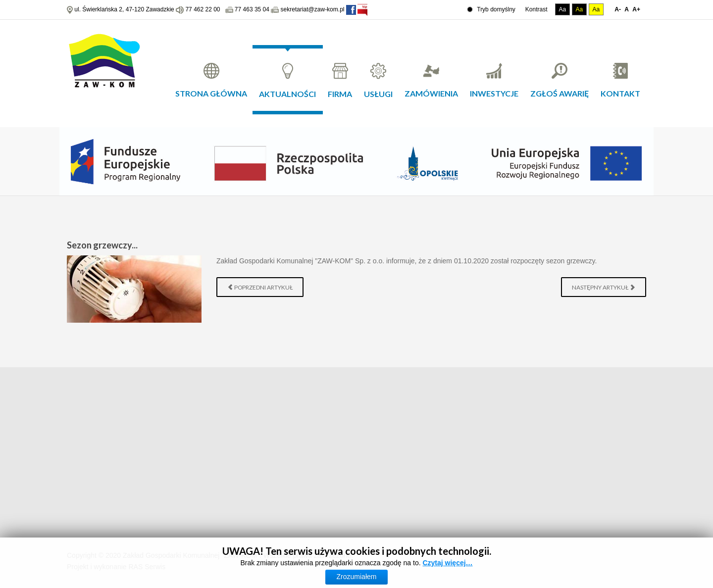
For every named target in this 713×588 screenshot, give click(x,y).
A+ (636, 9)
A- (618, 9)
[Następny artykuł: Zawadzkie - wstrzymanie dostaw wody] (604, 287)
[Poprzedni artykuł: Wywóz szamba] (260, 287)
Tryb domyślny (491, 10)
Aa (563, 9)
